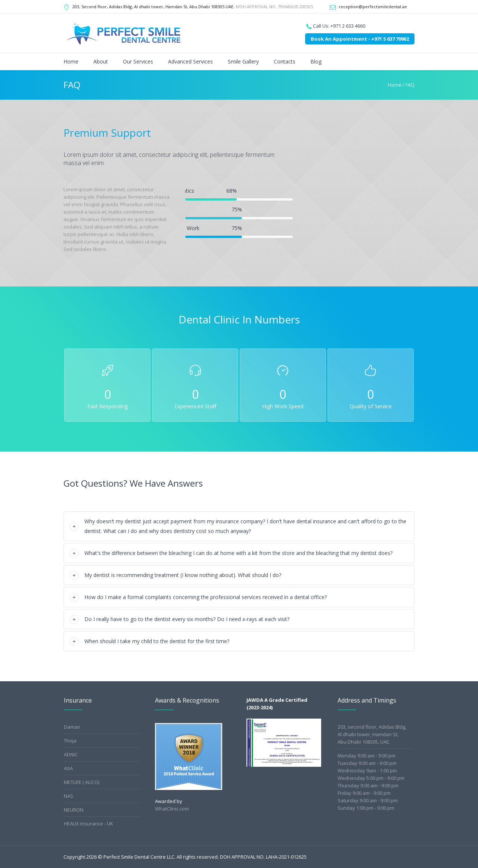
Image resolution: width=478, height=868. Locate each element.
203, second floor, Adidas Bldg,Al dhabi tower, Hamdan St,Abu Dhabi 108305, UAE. (372, 734)
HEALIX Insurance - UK (89, 824)
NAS (69, 796)
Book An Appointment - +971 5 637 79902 (360, 39)
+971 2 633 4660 (348, 26)
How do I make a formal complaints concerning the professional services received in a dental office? (206, 597)
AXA (68, 768)
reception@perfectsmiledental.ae (373, 7)
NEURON (74, 810)
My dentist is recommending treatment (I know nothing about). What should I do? (183, 575)
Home (395, 85)
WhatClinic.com (172, 809)
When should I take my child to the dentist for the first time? (157, 641)
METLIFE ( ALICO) (82, 782)
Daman (72, 727)
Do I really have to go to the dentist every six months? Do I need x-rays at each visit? (187, 619)
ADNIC (71, 754)
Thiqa (70, 741)
